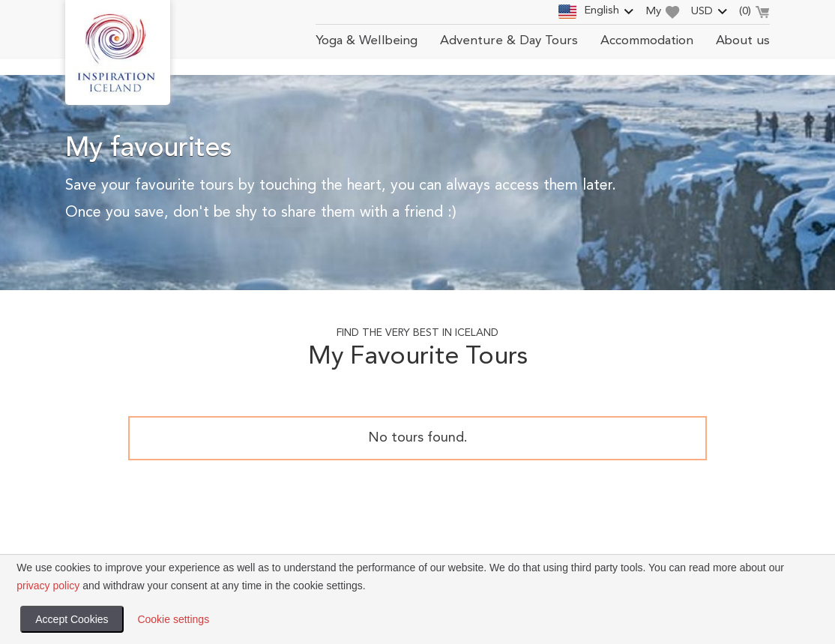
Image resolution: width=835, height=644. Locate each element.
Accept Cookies (72, 619)
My (663, 12)
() (754, 13)
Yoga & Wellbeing (367, 41)
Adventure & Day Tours (509, 41)
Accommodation (647, 41)
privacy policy (48, 586)
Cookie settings (173, 619)
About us (743, 41)
